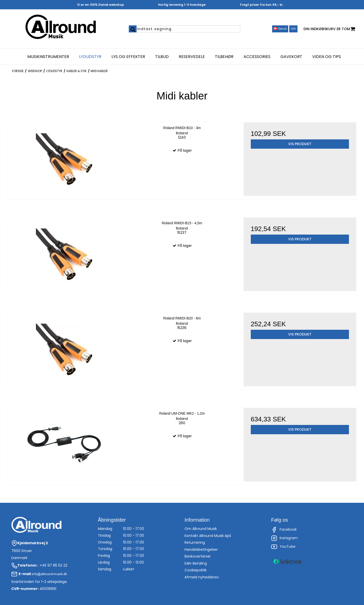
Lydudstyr (90, 57)
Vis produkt (300, 144)
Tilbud (162, 57)
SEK (293, 29)
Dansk (280, 29)
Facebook (284, 530)
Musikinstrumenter (48, 57)
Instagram (284, 538)
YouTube (283, 547)
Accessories (257, 57)
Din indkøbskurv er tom (329, 29)
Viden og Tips (327, 57)
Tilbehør (224, 57)
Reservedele (192, 57)
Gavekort (291, 57)
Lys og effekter (128, 57)
